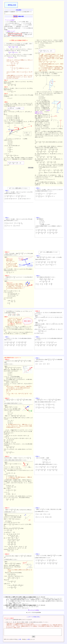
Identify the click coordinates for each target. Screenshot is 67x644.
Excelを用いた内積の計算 (14, 28)
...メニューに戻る (34, 610)
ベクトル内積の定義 (11, 22)
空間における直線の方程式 (15, 34)
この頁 (17, 641)
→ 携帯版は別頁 (11, 5)
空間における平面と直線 (18, 36)
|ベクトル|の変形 (17, 25)
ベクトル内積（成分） (24, 22)
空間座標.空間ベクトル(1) (12, 33)
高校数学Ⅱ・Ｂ (14, 12)
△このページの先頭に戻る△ (34, 617)
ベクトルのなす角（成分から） (13, 23)
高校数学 (6, 12)
